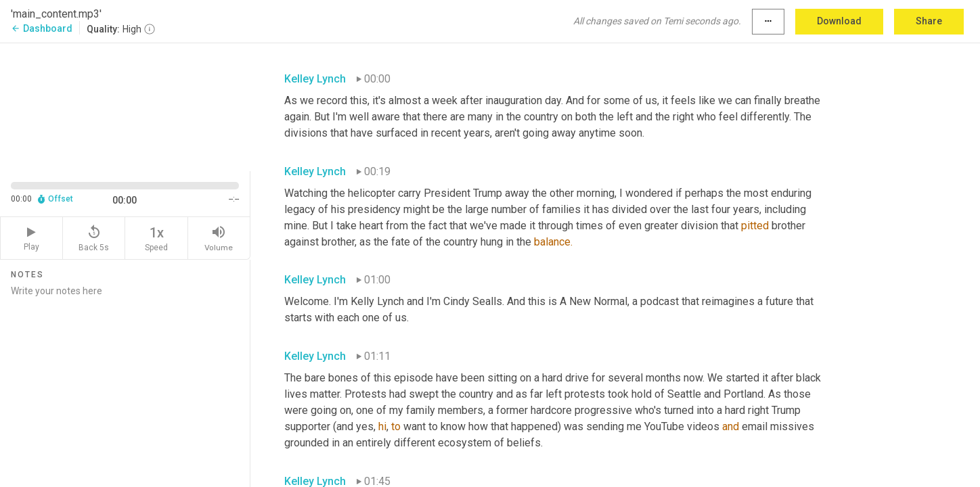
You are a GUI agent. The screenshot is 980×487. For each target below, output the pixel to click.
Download (839, 21)
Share (929, 21)
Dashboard (42, 28)
